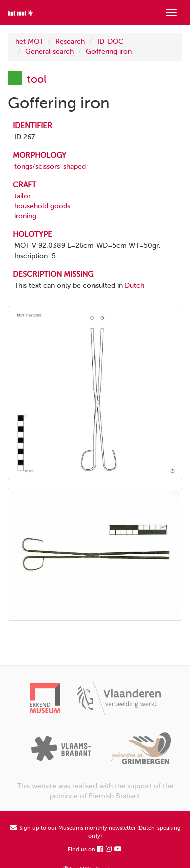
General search (50, 51)
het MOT (29, 41)
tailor (22, 196)
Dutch (134, 285)
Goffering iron (109, 51)
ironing (25, 216)
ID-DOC (110, 41)
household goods (42, 206)
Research (70, 41)
